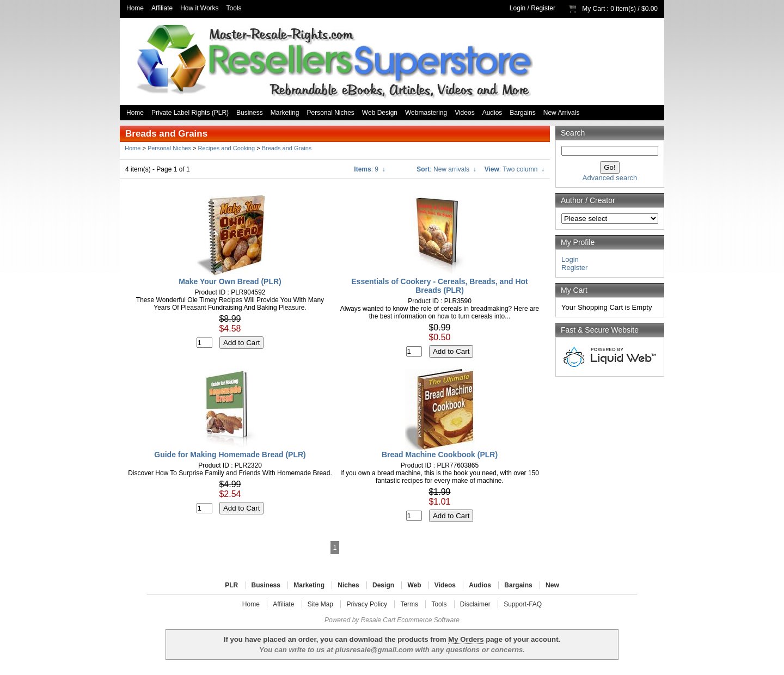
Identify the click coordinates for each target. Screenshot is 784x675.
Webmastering (426, 113)
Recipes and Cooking (227, 148)
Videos (464, 113)
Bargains (522, 113)
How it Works (199, 8)
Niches (348, 585)
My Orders (466, 639)
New (552, 585)
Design (383, 585)
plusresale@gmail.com (374, 650)
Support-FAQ (523, 604)
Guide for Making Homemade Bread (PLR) (230, 455)
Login (517, 8)
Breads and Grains (287, 148)
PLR (231, 585)
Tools (234, 8)
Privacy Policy (367, 604)
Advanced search (610, 178)
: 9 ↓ (369, 169)
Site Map (320, 604)
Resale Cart (378, 620)
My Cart (593, 9)
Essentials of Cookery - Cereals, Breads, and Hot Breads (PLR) (439, 286)
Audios (492, 113)
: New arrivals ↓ (446, 169)
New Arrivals (562, 113)
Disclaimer (475, 604)
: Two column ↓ (514, 169)
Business (250, 113)
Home (135, 8)
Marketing (285, 113)
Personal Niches (330, 113)
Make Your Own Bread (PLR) (230, 281)
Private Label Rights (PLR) (190, 113)
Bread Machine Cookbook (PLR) (440, 455)
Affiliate (162, 8)
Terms (409, 604)
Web (414, 585)
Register (543, 8)
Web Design (380, 113)
